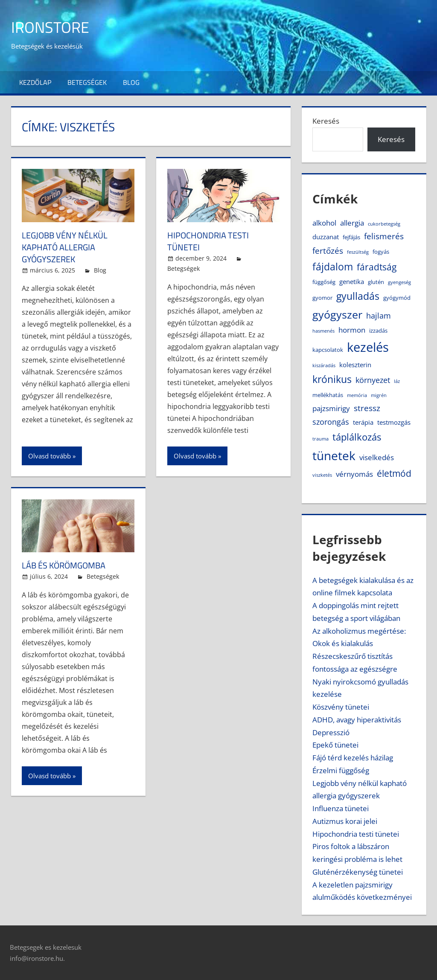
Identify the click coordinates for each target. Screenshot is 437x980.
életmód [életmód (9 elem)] (394, 473)
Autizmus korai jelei (345, 821)
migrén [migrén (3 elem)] (379, 395)
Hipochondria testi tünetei (208, 241)
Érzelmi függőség (341, 770)
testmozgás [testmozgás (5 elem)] (394, 422)
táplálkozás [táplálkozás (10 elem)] (357, 437)
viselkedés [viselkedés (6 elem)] (377, 457)
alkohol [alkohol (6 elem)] (324, 223)
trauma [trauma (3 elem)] (320, 439)
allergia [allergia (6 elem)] (352, 223)
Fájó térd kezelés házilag (353, 758)
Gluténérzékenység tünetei (358, 872)
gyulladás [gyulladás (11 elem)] (358, 296)
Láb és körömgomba (64, 565)
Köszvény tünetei (341, 707)
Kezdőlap (35, 82)
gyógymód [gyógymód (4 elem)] (397, 298)
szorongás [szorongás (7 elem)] (331, 422)
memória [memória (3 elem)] (357, 395)
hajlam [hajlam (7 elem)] (379, 316)
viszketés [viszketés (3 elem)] (322, 475)
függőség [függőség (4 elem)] (324, 282)
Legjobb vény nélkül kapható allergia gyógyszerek (65, 247)
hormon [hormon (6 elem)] (352, 330)
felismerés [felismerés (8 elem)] (384, 236)
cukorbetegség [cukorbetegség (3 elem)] (384, 224)
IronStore (50, 27)
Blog (131, 82)
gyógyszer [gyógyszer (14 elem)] (337, 314)
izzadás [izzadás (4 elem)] (378, 331)
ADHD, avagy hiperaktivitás (357, 720)
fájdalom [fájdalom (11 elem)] (333, 267)
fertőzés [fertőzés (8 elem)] (328, 251)
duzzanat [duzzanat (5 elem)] (326, 237)
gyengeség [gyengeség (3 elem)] (399, 282)
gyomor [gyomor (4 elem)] (322, 298)
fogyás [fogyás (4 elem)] (381, 252)
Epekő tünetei (335, 745)
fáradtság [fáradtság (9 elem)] (377, 267)
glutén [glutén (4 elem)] (376, 282)
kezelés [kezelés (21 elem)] (368, 347)
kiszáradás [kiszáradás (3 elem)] (324, 365)
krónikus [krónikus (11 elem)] (332, 379)
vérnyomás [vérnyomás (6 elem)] (354, 474)
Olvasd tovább (50, 456)
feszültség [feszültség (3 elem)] (358, 252)
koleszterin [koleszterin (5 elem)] (355, 365)
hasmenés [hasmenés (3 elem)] (323, 331)
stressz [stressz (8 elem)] (367, 408)
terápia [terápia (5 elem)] (363, 422)
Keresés (326, 121)
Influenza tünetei (341, 808)
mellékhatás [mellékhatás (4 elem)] (328, 395)
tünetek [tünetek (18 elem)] (334, 455)
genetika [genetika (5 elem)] (352, 281)
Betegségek (87, 82)
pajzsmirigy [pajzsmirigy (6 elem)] (331, 408)
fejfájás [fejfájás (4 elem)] (351, 237)
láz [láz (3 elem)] (397, 381)
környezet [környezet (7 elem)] (373, 380)
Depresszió (331, 732)
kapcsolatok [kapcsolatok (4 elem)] (328, 350)
